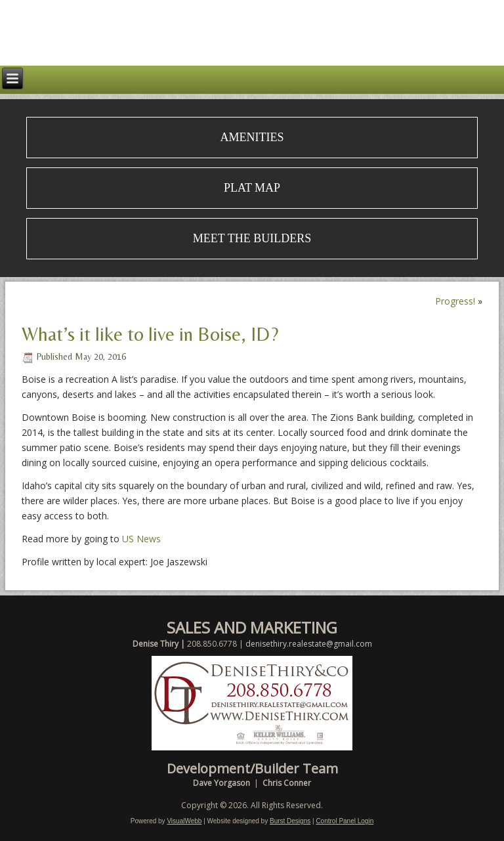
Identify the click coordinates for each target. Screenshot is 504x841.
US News (141, 539)
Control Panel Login (345, 821)
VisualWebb (184, 821)
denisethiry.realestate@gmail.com (309, 644)
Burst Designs (290, 821)
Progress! (455, 301)
